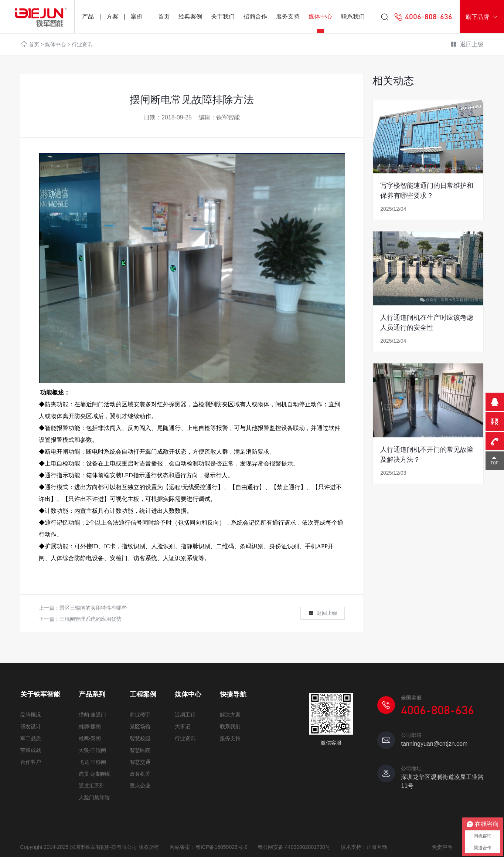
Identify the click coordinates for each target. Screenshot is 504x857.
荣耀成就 (31, 750)
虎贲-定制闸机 (95, 774)
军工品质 (31, 738)
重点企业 (140, 786)
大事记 (183, 726)
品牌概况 (31, 715)
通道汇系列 (92, 786)
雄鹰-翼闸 (90, 738)
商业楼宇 (140, 715)
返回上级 (467, 45)
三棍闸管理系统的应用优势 (91, 619)
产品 (88, 16)
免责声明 (442, 847)
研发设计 (31, 726)
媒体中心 (320, 16)
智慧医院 (140, 750)
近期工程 (185, 715)
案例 (137, 16)
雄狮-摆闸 (90, 726)
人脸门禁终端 (94, 797)
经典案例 (190, 16)
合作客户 (31, 762)
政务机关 (140, 774)
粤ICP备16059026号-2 (221, 847)
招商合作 (255, 16)
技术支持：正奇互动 (364, 847)
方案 (112, 16)
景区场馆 (140, 726)
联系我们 (353, 16)
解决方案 (230, 715)
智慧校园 (140, 738)
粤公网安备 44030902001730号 (294, 847)
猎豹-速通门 (93, 715)
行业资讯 (82, 44)
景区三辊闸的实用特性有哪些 (93, 608)
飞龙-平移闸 (93, 762)
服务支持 (288, 16)
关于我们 (223, 16)
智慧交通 (140, 762)
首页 (164, 16)
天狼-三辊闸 (93, 750)
